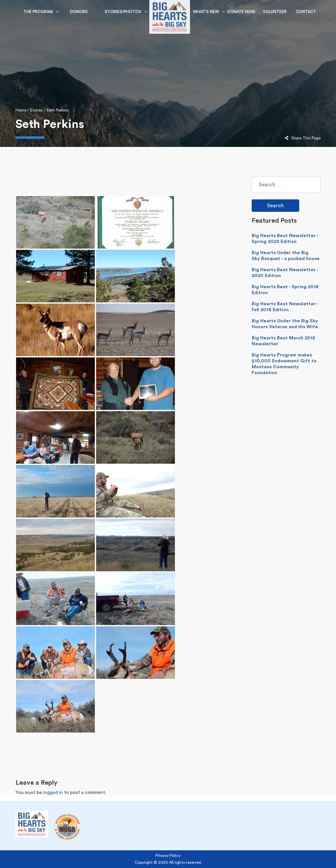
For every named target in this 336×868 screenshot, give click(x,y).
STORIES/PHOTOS (123, 12)
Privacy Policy (168, 856)
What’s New (206, 12)
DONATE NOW (241, 12)
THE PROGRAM (38, 12)
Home (21, 110)
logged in (53, 792)
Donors (79, 12)
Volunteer (275, 12)
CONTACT (306, 12)
